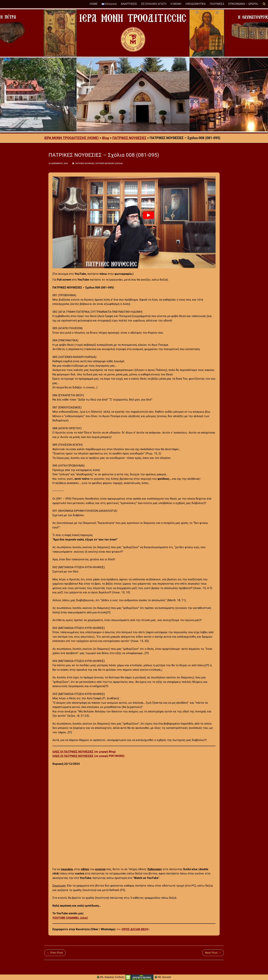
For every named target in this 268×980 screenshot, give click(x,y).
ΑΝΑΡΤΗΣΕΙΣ (129, 4)
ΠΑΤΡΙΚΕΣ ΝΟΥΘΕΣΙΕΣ (85, 163)
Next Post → (213, 953)
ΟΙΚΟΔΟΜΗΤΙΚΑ (196, 4)
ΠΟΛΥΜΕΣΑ (217, 4)
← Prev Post (55, 953)
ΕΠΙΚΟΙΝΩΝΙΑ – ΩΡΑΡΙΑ (243, 4)
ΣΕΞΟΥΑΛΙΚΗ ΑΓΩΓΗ (154, 4)
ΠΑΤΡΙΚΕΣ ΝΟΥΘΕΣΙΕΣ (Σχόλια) (109, 163)
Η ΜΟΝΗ (176, 4)
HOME (94, 4)
